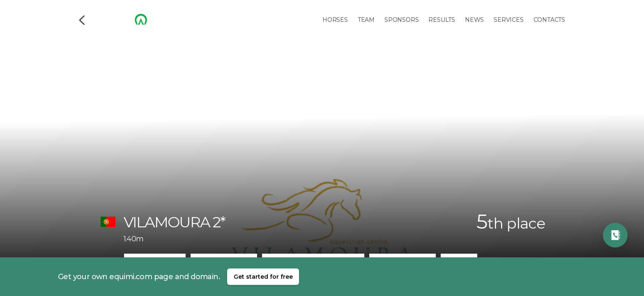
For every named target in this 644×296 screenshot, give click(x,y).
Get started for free (263, 277)
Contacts (549, 20)
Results (442, 20)
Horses (335, 20)
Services (508, 20)
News (474, 20)
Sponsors (401, 20)
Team (366, 20)
